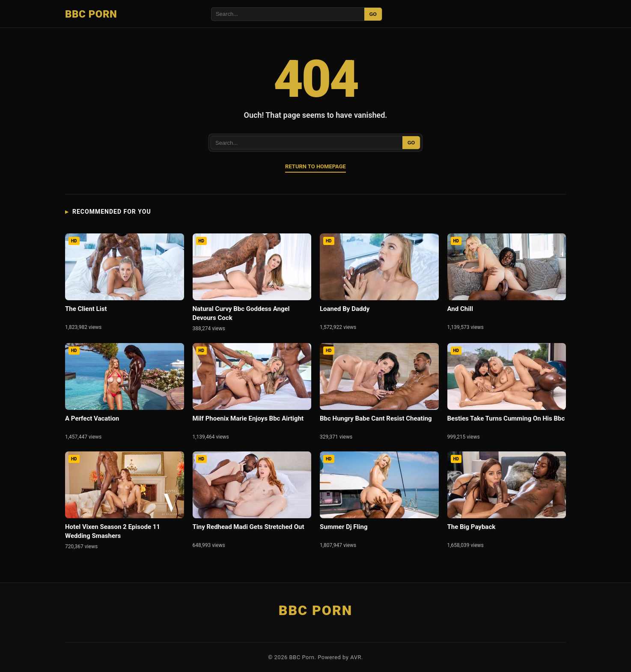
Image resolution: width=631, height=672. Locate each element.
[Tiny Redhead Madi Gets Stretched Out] (252, 501)
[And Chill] (507, 283)
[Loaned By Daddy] (379, 283)
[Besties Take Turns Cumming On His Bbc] (507, 393)
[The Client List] (125, 283)
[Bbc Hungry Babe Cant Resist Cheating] (379, 393)
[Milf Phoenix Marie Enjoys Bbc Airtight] (252, 393)
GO (373, 14)
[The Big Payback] (507, 501)
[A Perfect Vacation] (125, 393)
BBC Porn (91, 14)
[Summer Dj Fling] (379, 501)
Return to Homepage (315, 166)
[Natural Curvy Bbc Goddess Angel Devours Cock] (252, 284)
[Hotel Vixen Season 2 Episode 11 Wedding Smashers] (125, 502)
